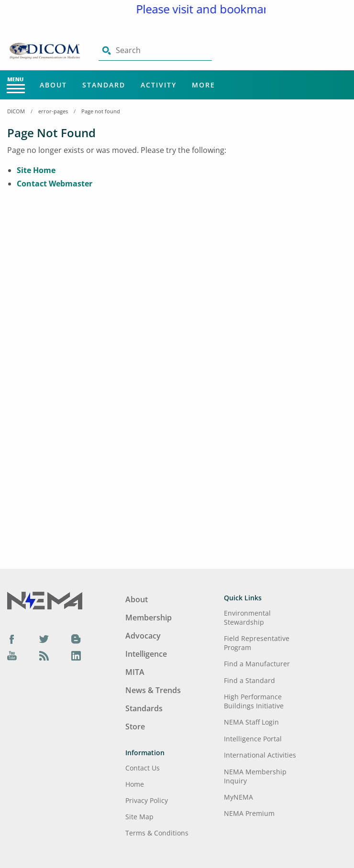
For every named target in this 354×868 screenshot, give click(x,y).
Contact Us (143, 768)
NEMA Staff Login (251, 722)
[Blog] (76, 639)
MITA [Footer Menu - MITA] (135, 672)
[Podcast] (44, 656)
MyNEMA (238, 797)
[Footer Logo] (45, 600)
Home (135, 784)
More (204, 85)
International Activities (260, 755)
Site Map (139, 817)
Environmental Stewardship (247, 618)
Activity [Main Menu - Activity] (159, 85)
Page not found (101, 111)
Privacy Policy (147, 800)
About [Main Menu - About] (53, 85)
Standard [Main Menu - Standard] (104, 85)
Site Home (36, 170)
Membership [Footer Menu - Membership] (149, 618)
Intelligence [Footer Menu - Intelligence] (146, 654)
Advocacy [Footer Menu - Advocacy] (143, 636)
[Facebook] (12, 639)
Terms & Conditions (157, 833)
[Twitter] (44, 639)
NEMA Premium (249, 813)
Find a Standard (249, 680)
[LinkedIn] (76, 656)
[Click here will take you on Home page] (46, 50)
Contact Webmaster (55, 184)
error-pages (53, 111)
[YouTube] (12, 656)
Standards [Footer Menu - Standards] (144, 708)
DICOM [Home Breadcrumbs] (16, 111)
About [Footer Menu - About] (137, 599)
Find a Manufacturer (257, 664)
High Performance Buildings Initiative (254, 701)
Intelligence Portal (253, 739)
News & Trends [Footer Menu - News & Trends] (153, 690)
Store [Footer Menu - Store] (135, 727)
